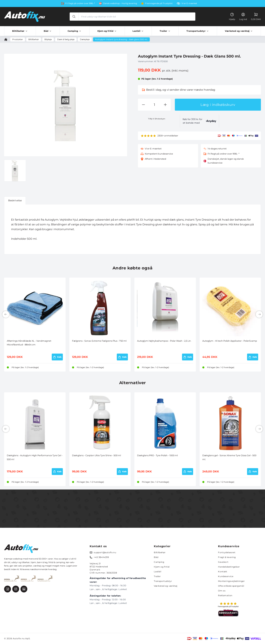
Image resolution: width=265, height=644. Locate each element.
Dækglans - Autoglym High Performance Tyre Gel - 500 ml (35, 457)
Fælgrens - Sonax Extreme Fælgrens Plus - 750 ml (99, 341)
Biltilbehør (160, 552)
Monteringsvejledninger (231, 581)
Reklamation (225, 595)
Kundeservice (226, 576)
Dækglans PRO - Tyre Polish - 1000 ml (157, 455)
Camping (159, 562)
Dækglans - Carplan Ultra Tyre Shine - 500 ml (96, 455)
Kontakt (223, 572)
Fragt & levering (227, 557)
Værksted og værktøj (166, 586)
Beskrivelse (15, 200)
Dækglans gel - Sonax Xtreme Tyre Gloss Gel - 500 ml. (229, 457)
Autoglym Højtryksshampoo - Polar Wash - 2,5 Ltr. (164, 341)
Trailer (157, 576)
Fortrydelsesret (227, 552)
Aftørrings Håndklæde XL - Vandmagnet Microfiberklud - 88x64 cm (29, 343)
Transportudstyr (163, 581)
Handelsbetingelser (229, 567)
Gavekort (223, 562)
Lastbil (158, 572)
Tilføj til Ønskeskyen (157, 119)
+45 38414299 (101, 557)
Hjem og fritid (162, 567)
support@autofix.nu (105, 552)
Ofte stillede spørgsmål (231, 586)
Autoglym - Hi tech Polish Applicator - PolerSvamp (230, 341)
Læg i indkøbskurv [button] (218, 105)
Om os (222, 591)
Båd (156, 557)
